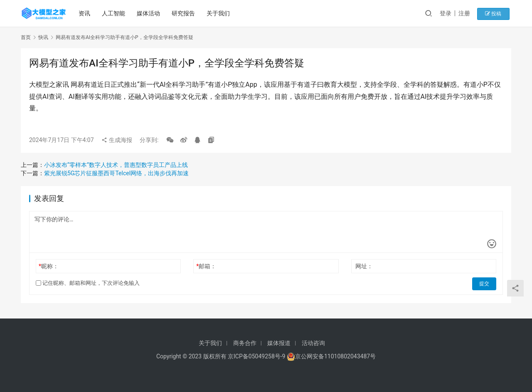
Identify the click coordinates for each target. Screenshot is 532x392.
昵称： (49, 266)
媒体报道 (279, 343)
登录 (451, 13)
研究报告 (184, 13)
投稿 (496, 13)
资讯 (85, 13)
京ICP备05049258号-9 (256, 356)
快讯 (43, 37)
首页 (26, 37)
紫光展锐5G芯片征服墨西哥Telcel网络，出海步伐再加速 (116, 173)
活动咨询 (313, 343)
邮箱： (206, 266)
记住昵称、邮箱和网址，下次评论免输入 (88, 283)
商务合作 (245, 343)
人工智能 (114, 13)
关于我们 (219, 13)
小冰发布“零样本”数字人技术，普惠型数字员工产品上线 (116, 165)
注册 (469, 13)
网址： (364, 266)
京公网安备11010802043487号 (335, 356)
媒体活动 (149, 13)
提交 (485, 283)
